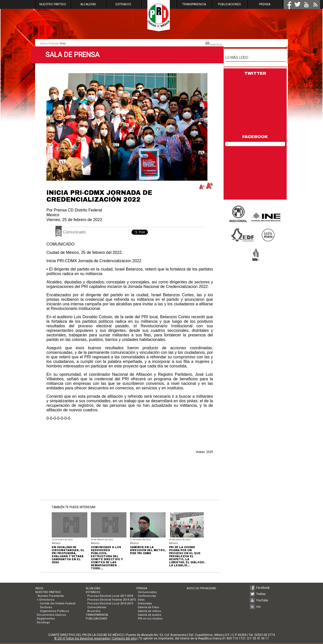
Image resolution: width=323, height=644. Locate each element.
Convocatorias (97, 607)
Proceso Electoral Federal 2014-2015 (112, 600)
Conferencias (147, 596)
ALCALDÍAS (88, 4)
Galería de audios (150, 615)
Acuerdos (94, 611)
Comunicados (147, 592)
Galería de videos (149, 611)
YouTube (262, 600)
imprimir (213, 43)
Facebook (263, 588)
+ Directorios (46, 600)
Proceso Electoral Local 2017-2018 (110, 596)
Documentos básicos (51, 615)
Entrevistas (145, 603)
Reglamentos (46, 619)
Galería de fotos (148, 607)
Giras (141, 600)
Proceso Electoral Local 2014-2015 (110, 603)
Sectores (46, 607)
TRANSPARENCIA (194, 4)
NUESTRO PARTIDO (53, 4)
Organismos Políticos (54, 611)
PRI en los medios (150, 619)
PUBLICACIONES (229, 4)
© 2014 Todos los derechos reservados (82, 638)
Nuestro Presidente (50, 596)
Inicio (44, 44)
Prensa (53, 44)
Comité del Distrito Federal (58, 603)
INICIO (39, 588)
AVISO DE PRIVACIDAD (201, 588)
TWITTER (255, 73)
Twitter (261, 594)
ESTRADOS (123, 4)
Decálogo (43, 622)
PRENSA (265, 4)
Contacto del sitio (124, 638)
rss (258, 607)
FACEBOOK (255, 137)
